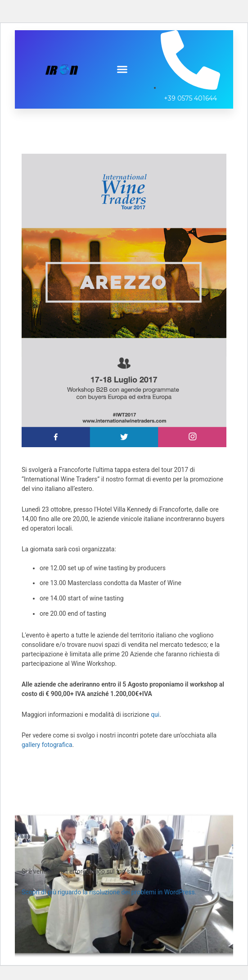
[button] (122, 69)
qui (155, 714)
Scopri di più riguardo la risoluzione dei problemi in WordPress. (109, 892)
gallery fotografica (47, 745)
